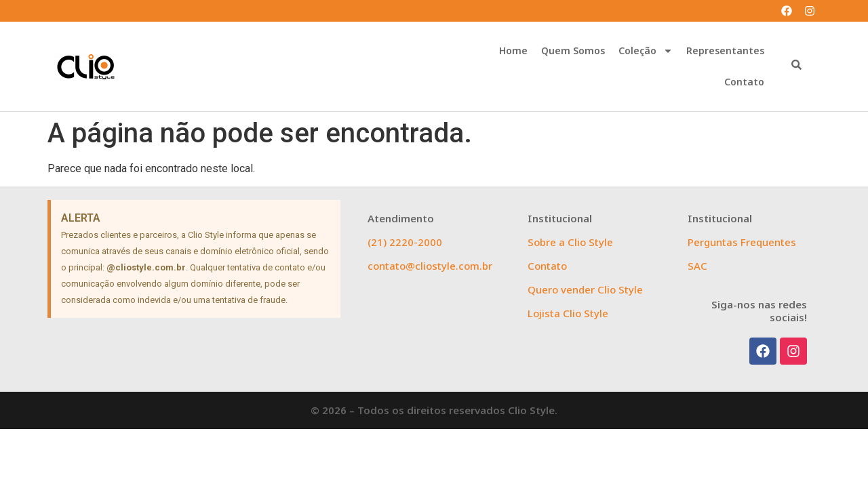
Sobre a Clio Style (570, 242)
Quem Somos (573, 50)
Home (513, 50)
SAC (697, 266)
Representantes (725, 50)
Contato (744, 82)
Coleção (646, 51)
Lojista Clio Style (568, 313)
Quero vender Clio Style (585, 289)
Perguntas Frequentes (742, 242)
